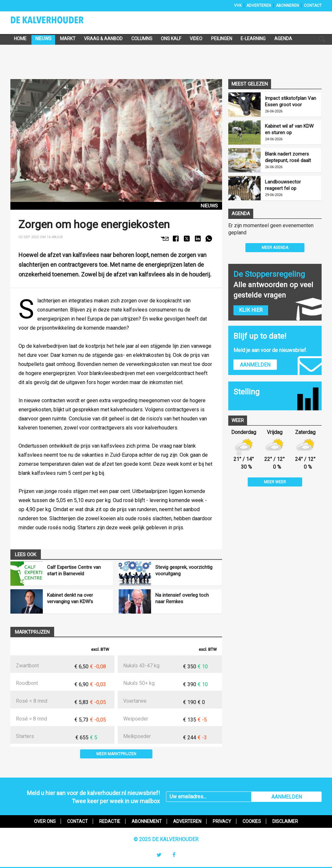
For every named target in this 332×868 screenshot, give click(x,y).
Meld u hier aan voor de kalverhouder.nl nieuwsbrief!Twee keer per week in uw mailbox (93, 797)
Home (20, 39)
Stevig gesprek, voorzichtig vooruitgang (184, 570)
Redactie (110, 821)
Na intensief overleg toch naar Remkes (182, 598)
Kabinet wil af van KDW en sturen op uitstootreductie (289, 129)
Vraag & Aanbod (103, 39)
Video (196, 39)
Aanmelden (255, 365)
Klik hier (251, 310)
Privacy (222, 821)
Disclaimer (285, 821)
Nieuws (43, 39)
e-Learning (253, 39)
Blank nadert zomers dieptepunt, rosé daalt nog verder (288, 157)
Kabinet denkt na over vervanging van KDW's (70, 598)
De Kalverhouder (56, 22)
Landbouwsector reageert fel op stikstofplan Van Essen (290, 185)
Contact (313, 6)
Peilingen (222, 39)
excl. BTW (100, 649)
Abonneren (287, 6)
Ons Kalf (171, 39)
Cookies (252, 821)
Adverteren (259, 6)
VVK (238, 6)
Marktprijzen (32, 632)
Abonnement (147, 821)
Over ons (45, 821)
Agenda (283, 39)
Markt (68, 39)
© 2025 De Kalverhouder (166, 839)
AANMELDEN (287, 797)
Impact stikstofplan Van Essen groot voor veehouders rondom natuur (290, 102)
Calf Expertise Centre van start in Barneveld (74, 570)
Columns (142, 39)
